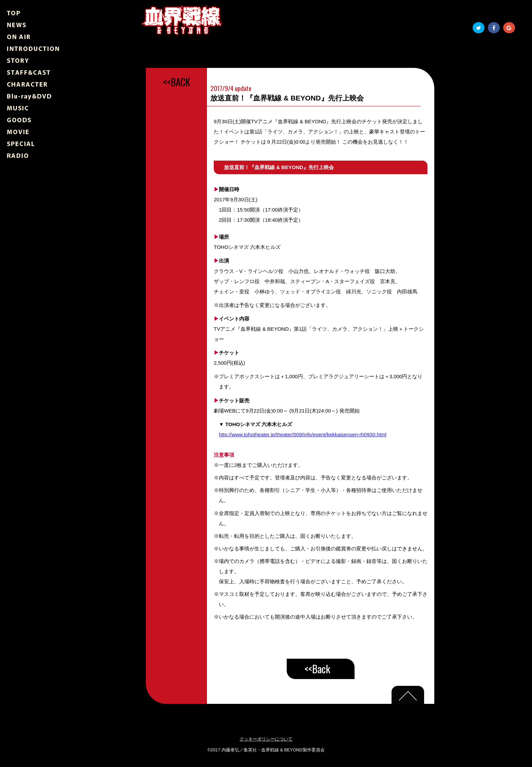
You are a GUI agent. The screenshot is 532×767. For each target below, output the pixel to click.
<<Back (317, 669)
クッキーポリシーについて (266, 739)
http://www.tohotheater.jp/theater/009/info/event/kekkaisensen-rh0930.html (303, 434)
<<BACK (177, 82)
